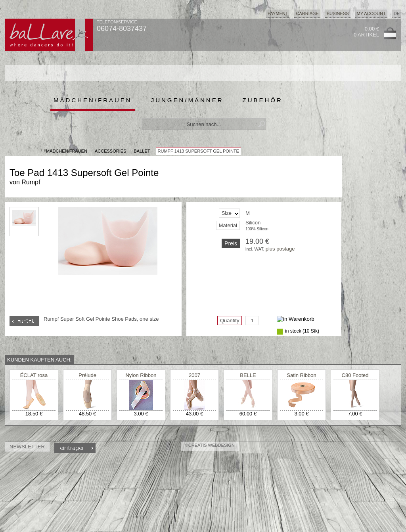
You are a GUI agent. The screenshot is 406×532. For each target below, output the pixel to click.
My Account (371, 13)
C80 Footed (355, 375)
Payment (278, 13)
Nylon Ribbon (141, 375)
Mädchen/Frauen (93, 100)
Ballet (142, 151)
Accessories (110, 151)
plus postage (280, 249)
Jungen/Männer (187, 100)
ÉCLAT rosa (34, 375)
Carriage (307, 13)
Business (338, 13)
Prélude (87, 375)
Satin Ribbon (301, 375)
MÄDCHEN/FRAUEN (67, 151)
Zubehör (263, 100)
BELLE (248, 375)
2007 (194, 375)
